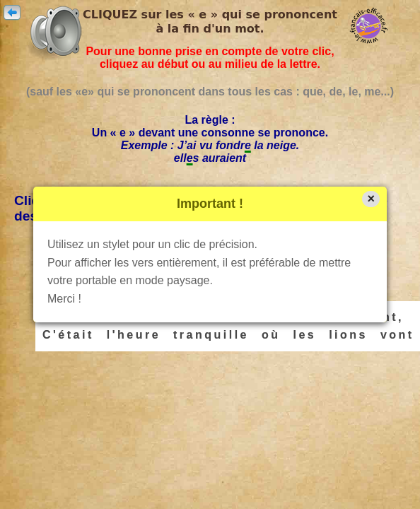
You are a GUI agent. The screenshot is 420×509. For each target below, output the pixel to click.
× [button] (371, 199)
